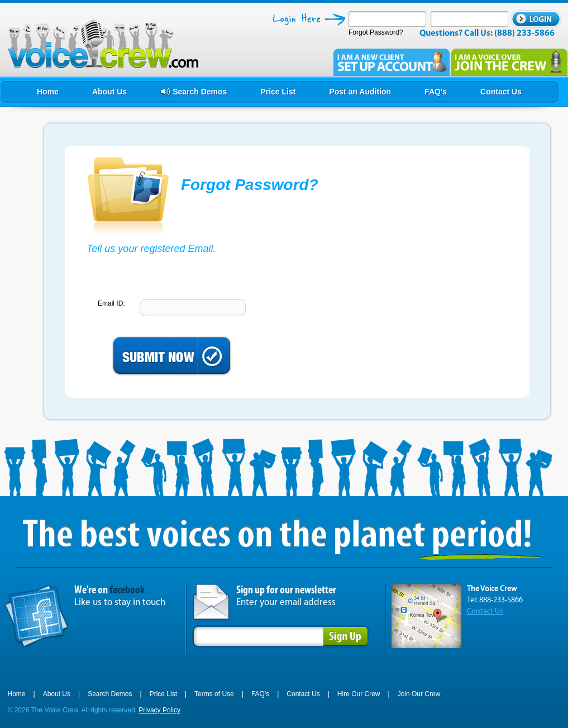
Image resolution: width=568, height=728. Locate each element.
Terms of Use (214, 694)
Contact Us (485, 612)
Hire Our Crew (359, 694)
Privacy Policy (159, 710)
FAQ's (260, 694)
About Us (57, 694)
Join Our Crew (419, 694)
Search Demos (110, 694)
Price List (163, 694)
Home (17, 694)
